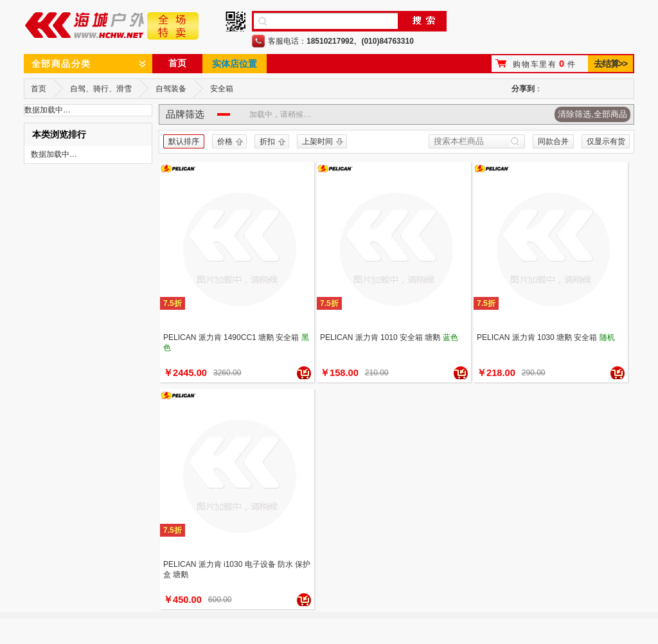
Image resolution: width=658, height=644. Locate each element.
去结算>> (610, 64)
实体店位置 (235, 64)
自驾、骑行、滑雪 (101, 89)
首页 (177, 63)
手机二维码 (236, 22)
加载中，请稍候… (280, 114)
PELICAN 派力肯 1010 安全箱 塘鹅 (380, 337)
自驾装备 (171, 89)
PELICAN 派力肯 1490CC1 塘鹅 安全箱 (231, 337)
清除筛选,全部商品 (592, 114)
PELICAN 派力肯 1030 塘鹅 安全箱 (537, 337)
